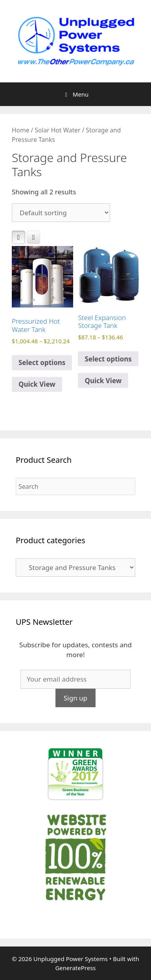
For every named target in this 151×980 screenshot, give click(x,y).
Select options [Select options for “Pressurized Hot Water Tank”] (42, 362)
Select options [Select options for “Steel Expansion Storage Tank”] (108, 359)
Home (20, 130)
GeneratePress (75, 968)
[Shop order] (61, 213)
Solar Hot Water (57, 130)
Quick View (37, 384)
